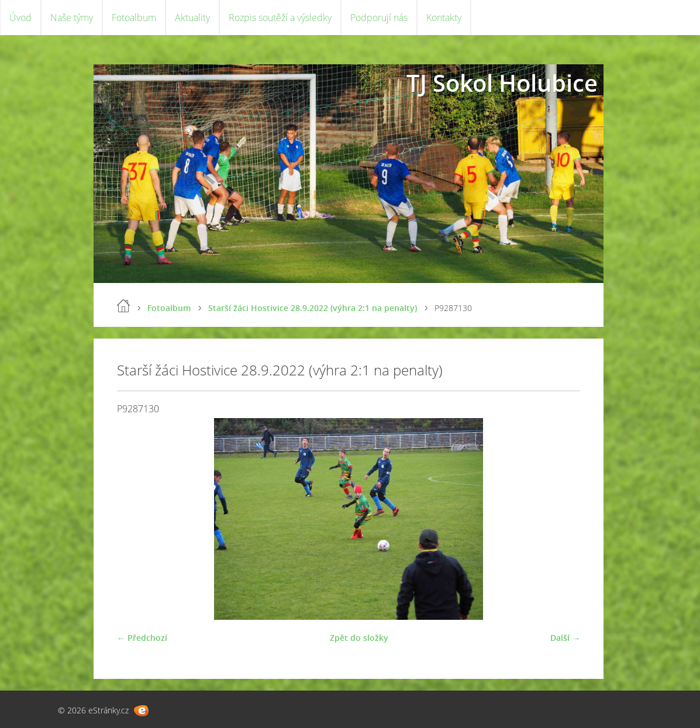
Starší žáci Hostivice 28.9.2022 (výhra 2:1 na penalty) (313, 308)
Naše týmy (72, 18)
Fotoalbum (134, 18)
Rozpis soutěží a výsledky (280, 18)
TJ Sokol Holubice (502, 83)
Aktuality (192, 18)
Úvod (20, 18)
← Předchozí (142, 638)
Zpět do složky (359, 638)
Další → (565, 638)
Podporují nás (379, 18)
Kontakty (444, 18)
